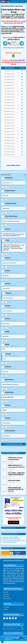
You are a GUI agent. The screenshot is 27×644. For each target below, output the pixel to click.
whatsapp (6, 607)
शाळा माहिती (10, 456)
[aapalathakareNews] (13, 553)
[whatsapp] (14, 2)
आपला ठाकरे (8, 27)
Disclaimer (6, 596)
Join (22, 106)
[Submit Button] (22, 628)
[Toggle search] (24, 2)
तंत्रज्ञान (9, 486)
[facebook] (12, 2)
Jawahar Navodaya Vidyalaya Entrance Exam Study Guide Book (14, 542)
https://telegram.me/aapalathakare (13, 48)
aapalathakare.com (17, 639)
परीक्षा (9, 479)
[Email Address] (12, 628)
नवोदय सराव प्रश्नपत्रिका (14, 481)
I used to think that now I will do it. (13, 444)
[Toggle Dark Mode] (22, 2)
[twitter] (13, 618)
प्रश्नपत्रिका (10, 471)
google (5, 609)
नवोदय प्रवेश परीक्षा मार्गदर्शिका (10, 537)
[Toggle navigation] (26, 2)
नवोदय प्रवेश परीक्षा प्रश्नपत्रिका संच (11, 539)
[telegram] (16, 2)
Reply (5, 187)
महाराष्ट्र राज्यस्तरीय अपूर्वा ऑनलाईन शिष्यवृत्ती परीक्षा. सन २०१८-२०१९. (16, 489)
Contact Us (6, 594)
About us (6, 592)
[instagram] (18, 2)
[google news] (19, 2)
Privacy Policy (7, 599)
